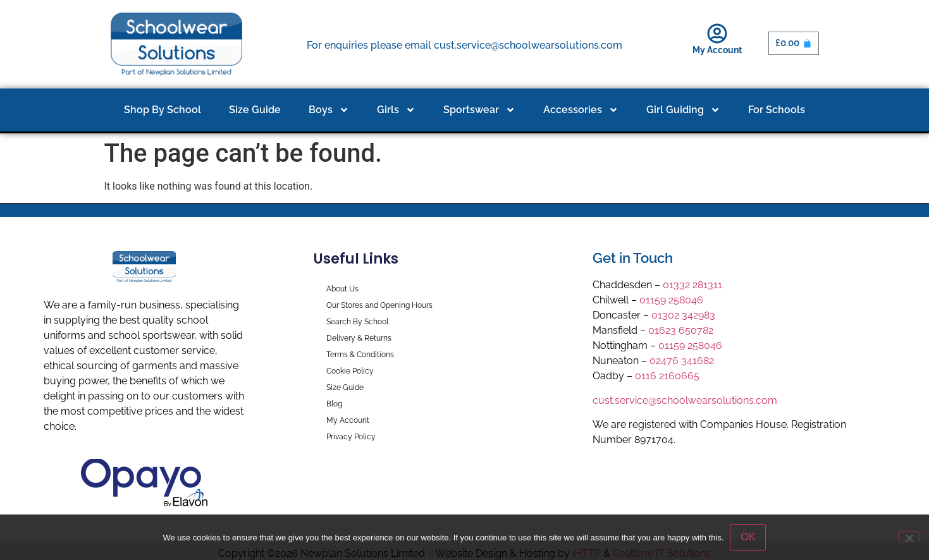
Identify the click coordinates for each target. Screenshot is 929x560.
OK (748, 537)
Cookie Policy (350, 371)
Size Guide (255, 110)
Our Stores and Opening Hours (379, 305)
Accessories (581, 110)
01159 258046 (671, 300)
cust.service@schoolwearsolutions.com (685, 400)
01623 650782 (681, 330)
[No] (909, 537)
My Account (717, 50)
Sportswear (479, 110)
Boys (329, 110)
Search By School (357, 322)
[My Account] (717, 33)
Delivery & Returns (359, 338)
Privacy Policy (351, 437)
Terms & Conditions (360, 355)
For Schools (777, 110)
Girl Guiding (683, 110)
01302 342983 (683, 315)
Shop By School (163, 110)
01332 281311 (692, 285)
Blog (334, 404)
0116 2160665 (667, 376)
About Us (342, 289)
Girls (396, 110)
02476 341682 (682, 361)
